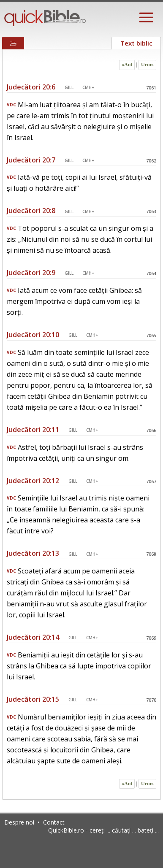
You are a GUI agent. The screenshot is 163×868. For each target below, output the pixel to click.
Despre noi (19, 822)
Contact (54, 822)
